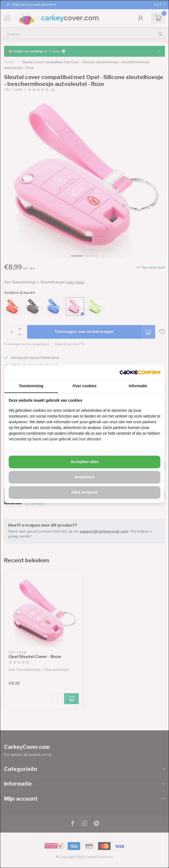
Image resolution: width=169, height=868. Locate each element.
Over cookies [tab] (84, 386)
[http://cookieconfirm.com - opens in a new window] (140, 372)
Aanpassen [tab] (85, 477)
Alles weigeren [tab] (84, 492)
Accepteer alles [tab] (85, 462)
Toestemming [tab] (31, 386)
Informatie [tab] (138, 386)
